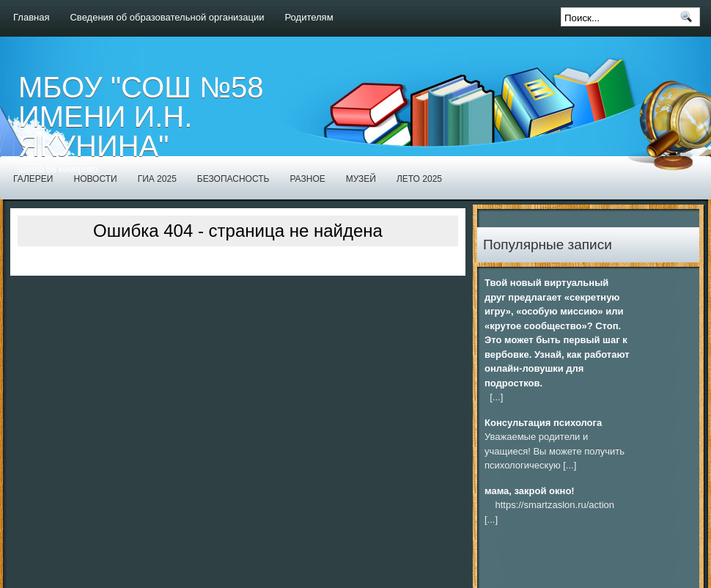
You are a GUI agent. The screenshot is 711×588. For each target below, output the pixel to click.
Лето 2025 (419, 179)
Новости (95, 179)
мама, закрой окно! (530, 491)
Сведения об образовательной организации (167, 17)
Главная (31, 17)
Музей (361, 179)
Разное (307, 179)
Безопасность (233, 179)
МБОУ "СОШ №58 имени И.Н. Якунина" (141, 117)
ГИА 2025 (157, 179)
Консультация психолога (543, 423)
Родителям (309, 17)
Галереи (33, 179)
